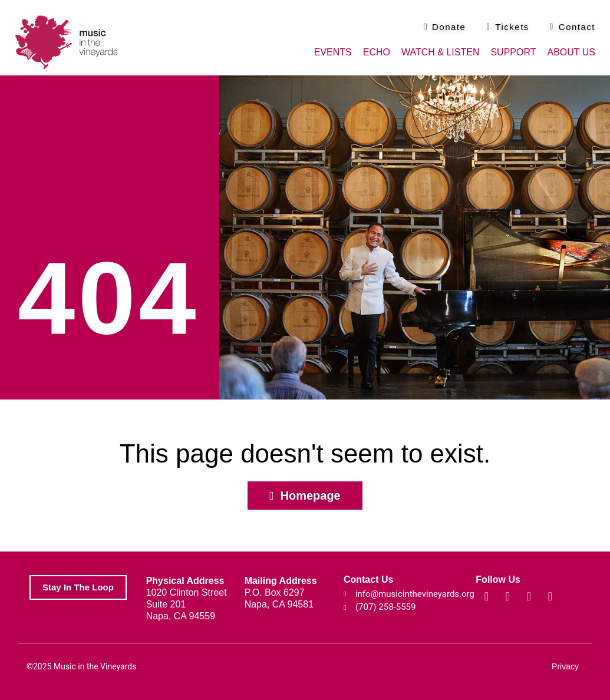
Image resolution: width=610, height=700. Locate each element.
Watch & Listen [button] (440, 52)
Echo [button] (377, 52)
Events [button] (333, 52)
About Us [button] (572, 52)
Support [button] (513, 52)
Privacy (565, 666)
